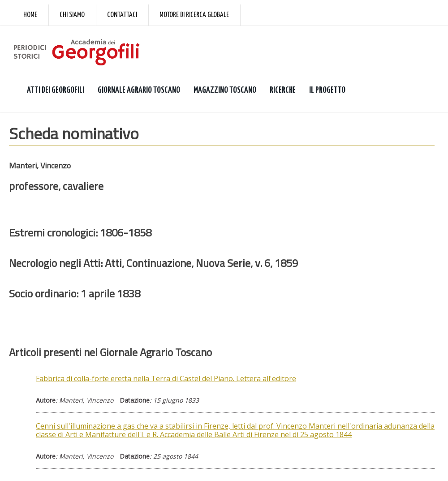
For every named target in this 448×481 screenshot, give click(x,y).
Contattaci (122, 15)
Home (30, 15)
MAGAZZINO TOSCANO (225, 90)
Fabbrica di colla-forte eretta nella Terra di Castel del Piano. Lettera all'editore (166, 378)
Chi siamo (72, 15)
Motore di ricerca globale (194, 15)
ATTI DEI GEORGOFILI (56, 90)
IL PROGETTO (327, 90)
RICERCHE (283, 90)
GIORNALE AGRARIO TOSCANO (139, 90)
